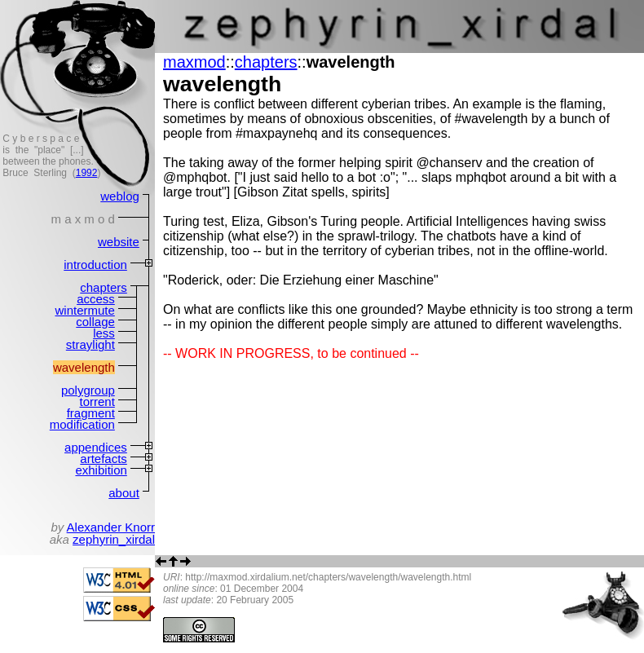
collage (95, 322)
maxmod (194, 62)
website (119, 242)
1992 (87, 173)
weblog (120, 196)
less (104, 333)
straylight (90, 344)
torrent (97, 402)
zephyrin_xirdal (114, 539)
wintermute (84, 310)
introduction (95, 265)
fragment (91, 413)
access (96, 299)
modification (82, 424)
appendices (96, 447)
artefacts (104, 459)
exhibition (101, 470)
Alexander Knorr (111, 527)
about (124, 493)
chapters (104, 287)
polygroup (88, 390)
